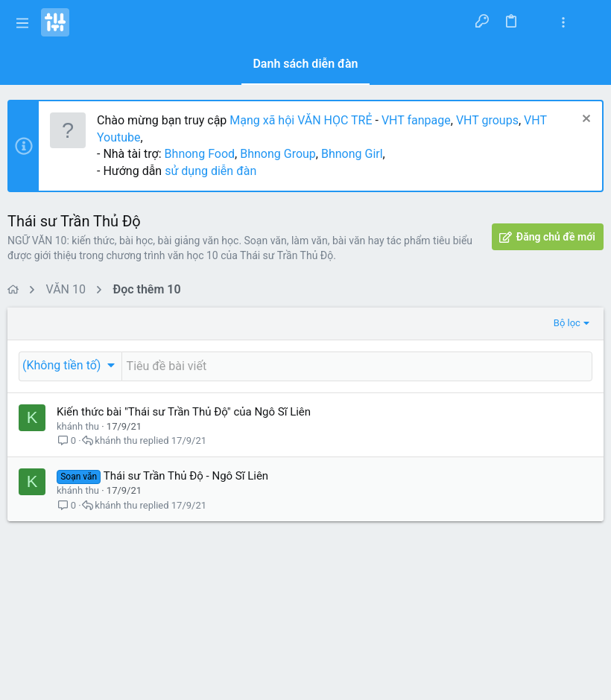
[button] (22, 22)
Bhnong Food (200, 154)
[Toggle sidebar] (563, 23)
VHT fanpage (416, 120)
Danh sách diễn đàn (305, 64)
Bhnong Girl (352, 154)
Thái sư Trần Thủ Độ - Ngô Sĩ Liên (186, 476)
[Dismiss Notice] (585, 120)
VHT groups (487, 120)
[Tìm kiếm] (590, 22)
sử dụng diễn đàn (209, 171)
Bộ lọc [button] (567, 323)
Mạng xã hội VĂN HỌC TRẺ (299, 120)
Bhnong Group (278, 154)
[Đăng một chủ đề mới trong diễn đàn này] (357, 366)
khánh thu (78, 426)
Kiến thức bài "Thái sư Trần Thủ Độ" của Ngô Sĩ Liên (184, 412)
